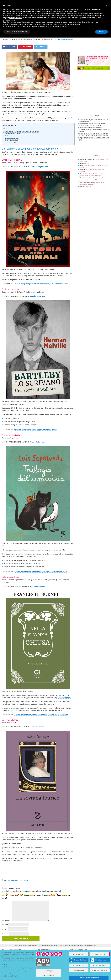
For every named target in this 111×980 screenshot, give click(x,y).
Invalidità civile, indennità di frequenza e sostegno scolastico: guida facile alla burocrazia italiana (94, 129)
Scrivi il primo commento (65, 39)
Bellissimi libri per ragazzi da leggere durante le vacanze (35, 430)
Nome (5, 925)
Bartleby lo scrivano (12, 136)
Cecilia (89, 186)
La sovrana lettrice (11, 143)
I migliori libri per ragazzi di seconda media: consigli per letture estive (41, 714)
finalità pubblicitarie (16, 18)
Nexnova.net (92, 945)
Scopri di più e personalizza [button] (17, 32)
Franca (88, 163)
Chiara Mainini (27, 39)
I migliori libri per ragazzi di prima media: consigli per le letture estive (40, 571)
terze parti (36, 14)
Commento (7, 921)
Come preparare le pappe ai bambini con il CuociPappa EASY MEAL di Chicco (97, 58)
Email (5, 929)
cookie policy (72, 11)
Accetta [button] (101, 32)
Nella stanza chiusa (11, 141)
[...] (95, 64)
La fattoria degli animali (13, 134)
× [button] (107, 5)
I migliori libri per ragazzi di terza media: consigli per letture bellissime (41, 284)
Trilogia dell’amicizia (12, 138)
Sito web (6, 934)
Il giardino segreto (63, 698)
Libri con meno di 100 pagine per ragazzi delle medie (21, 131)
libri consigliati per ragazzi (18, 880)
